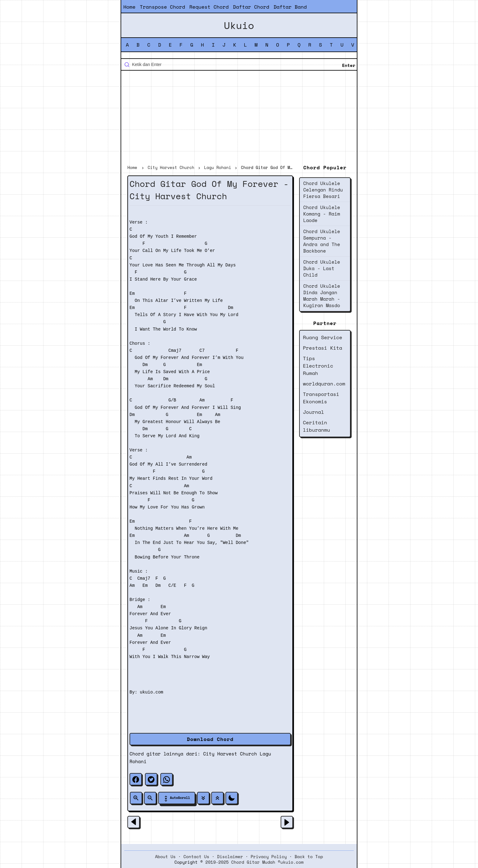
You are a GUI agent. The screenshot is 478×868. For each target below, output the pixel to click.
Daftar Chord (251, 7)
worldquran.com (324, 384)
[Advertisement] (239, 118)
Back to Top (309, 857)
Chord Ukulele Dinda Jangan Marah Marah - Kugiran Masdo (321, 296)
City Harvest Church (230, 754)
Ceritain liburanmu (316, 426)
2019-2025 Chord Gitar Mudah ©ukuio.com (254, 862)
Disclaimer (230, 857)
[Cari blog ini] (239, 64)
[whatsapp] (167, 779)
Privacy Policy (269, 857)
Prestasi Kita (322, 348)
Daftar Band (290, 7)
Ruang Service (322, 337)
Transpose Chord (162, 7)
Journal (313, 412)
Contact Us (196, 857)
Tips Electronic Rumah (318, 366)
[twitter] (151, 779)
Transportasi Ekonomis (321, 398)
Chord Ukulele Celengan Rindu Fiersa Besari (323, 190)
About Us (165, 857)
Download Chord (210, 739)
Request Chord (209, 7)
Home (129, 7)
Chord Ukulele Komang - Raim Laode (321, 214)
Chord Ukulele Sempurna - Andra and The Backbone (321, 241)
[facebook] (136, 779)
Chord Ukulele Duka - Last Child (321, 268)
